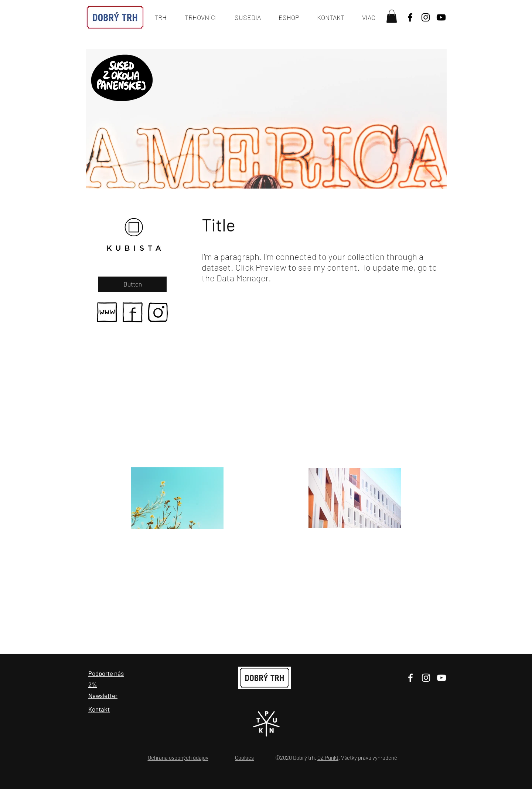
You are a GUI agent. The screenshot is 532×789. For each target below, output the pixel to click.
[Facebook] (410, 678)
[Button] (132, 284)
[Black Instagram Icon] (426, 17)
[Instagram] (426, 678)
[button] (392, 16)
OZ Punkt (328, 758)
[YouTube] (441, 17)
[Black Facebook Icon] (410, 17)
